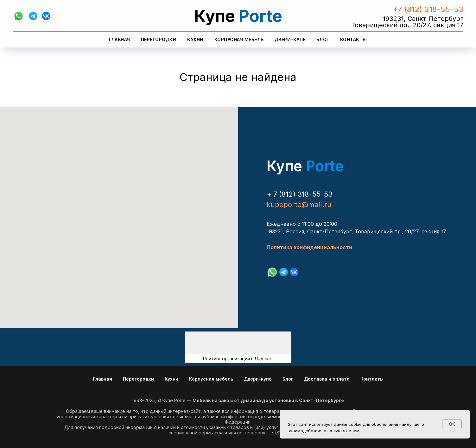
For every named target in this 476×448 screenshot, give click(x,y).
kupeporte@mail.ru (299, 205)
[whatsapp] (19, 16)
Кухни (195, 39)
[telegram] (33, 16)
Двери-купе (290, 39)
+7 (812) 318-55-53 (428, 9)
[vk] (46, 16)
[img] (238, 343)
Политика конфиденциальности (309, 247)
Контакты (354, 39)
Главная (120, 39)
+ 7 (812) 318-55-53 (300, 194)
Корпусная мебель (239, 39)
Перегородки (159, 39)
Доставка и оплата (327, 379)
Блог (323, 39)
